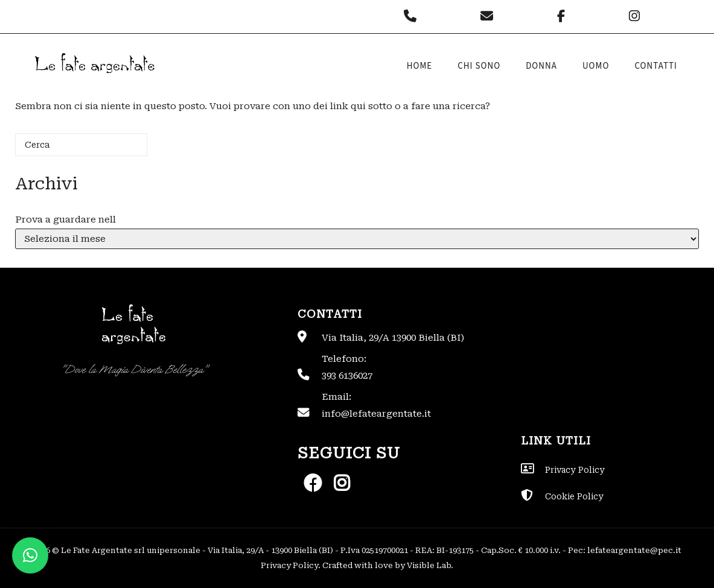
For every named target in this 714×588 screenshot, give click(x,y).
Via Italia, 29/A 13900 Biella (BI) (393, 338)
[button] (30, 555)
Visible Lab (429, 565)
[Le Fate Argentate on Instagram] (636, 16)
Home (420, 66)
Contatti (656, 66)
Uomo (596, 66)
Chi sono (479, 66)
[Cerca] (81, 145)
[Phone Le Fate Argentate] (413, 16)
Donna (541, 66)
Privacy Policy (289, 565)
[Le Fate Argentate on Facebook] (564, 16)
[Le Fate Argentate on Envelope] (490, 16)
